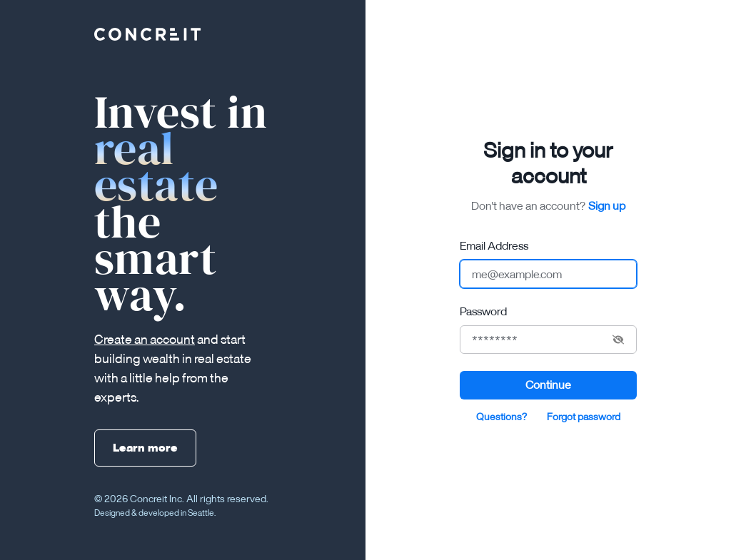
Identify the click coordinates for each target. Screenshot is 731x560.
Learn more (145, 447)
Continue (548, 385)
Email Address (494, 245)
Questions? (501, 417)
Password (483, 311)
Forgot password (584, 417)
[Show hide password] (618, 340)
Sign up (607, 205)
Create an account (145, 339)
